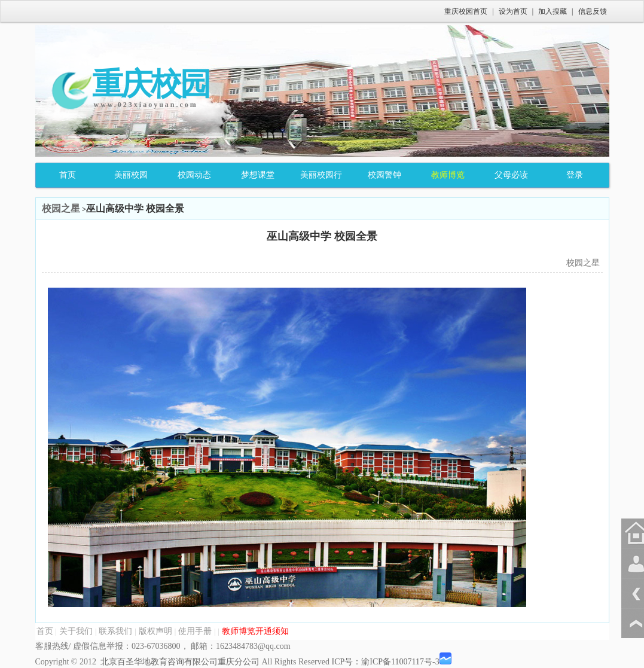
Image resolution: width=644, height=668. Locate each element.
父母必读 (511, 175)
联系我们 (115, 631)
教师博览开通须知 (255, 631)
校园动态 (194, 175)
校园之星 (61, 208)
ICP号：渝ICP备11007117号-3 (385, 662)
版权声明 (155, 631)
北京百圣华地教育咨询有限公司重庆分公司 (180, 662)
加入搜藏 (553, 11)
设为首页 (513, 11)
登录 (575, 175)
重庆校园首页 (466, 11)
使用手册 (195, 631)
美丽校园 (131, 175)
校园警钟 (384, 175)
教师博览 (448, 175)
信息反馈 (593, 11)
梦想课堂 (258, 175)
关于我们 (76, 631)
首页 (68, 175)
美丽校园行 (321, 175)
